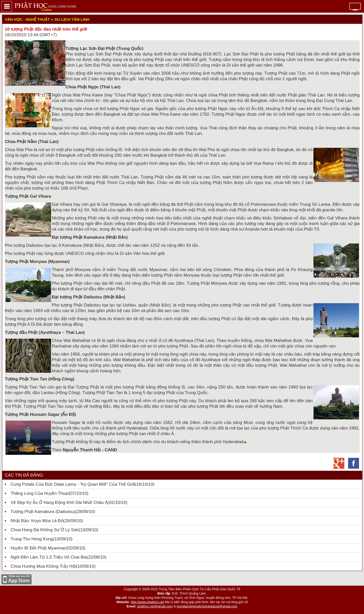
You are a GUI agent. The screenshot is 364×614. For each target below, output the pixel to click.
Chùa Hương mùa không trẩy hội (43, 566)
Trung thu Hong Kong (32, 539)
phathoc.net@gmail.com (155, 606)
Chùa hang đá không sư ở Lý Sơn (45, 530)
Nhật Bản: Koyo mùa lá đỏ (37, 521)
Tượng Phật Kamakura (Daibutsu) (43, 512)
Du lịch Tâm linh (72, 19)
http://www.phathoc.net (147, 602)
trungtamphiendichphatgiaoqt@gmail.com (207, 606)
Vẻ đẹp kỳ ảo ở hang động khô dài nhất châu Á (59, 503)
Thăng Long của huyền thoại (40, 493)
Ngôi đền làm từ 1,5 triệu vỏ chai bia (49, 557)
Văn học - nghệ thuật (27, 19)
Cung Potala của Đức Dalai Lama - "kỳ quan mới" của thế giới (73, 484)
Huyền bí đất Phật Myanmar (38, 548)
